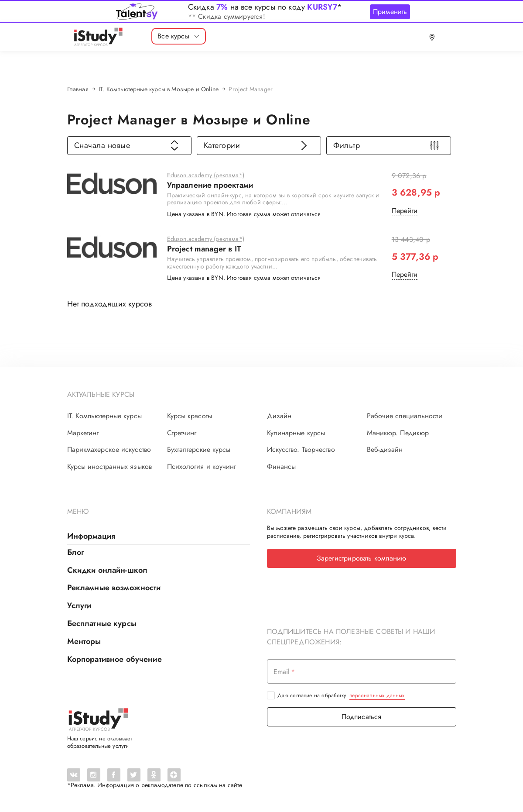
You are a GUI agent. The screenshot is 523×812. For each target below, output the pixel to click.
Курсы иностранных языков (109, 467)
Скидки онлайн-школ (108, 570)
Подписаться (362, 717)
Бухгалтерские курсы (199, 450)
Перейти (405, 211)
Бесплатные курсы (102, 623)
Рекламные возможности (114, 588)
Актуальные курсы (101, 394)
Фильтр (386, 145)
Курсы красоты (190, 416)
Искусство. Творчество (301, 450)
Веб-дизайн (385, 450)
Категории (256, 145)
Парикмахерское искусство (109, 450)
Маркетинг (83, 433)
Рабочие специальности (405, 416)
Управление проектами (210, 186)
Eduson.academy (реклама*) (206, 175)
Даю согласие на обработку (341, 695)
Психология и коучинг (202, 467)
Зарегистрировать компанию (362, 558)
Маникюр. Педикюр (398, 433)
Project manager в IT (204, 249)
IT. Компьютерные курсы (104, 416)
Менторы (84, 641)
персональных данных (377, 695)
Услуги (79, 606)
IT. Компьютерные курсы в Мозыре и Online (159, 89)
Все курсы (179, 36)
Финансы (282, 467)
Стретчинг (182, 433)
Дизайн (279, 416)
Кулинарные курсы (296, 433)
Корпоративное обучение (115, 659)
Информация (91, 536)
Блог (76, 552)
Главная (78, 89)
